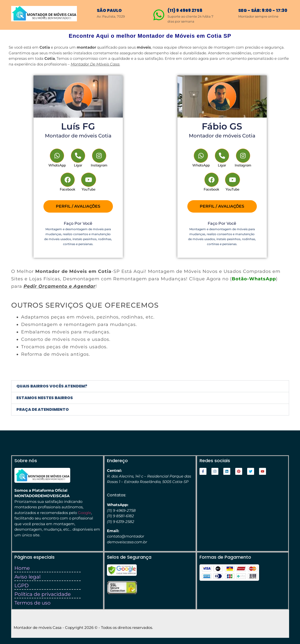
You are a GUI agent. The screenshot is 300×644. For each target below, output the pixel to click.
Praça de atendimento (43, 409)
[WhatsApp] (57, 158)
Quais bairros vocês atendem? (52, 386)
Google (84, 513)
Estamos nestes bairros (45, 398)
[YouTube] (89, 182)
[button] (150, 386)
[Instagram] (99, 158)
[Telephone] (78, 158)
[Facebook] (68, 182)
